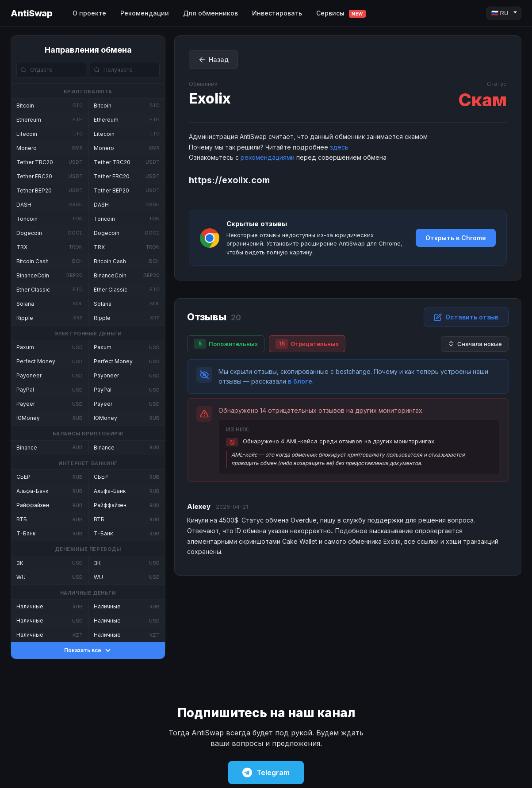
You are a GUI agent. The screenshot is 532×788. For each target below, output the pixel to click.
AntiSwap (31, 13)
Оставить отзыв (466, 317)
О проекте (89, 13)
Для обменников (211, 13)
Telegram (266, 773)
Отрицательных (307, 344)
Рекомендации (145, 13)
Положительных (226, 344)
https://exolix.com (229, 180)
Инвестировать (277, 13)
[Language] (504, 13)
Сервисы (341, 13)
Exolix (210, 98)
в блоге (300, 381)
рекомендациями (268, 157)
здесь (339, 147)
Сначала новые (475, 344)
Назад (213, 60)
